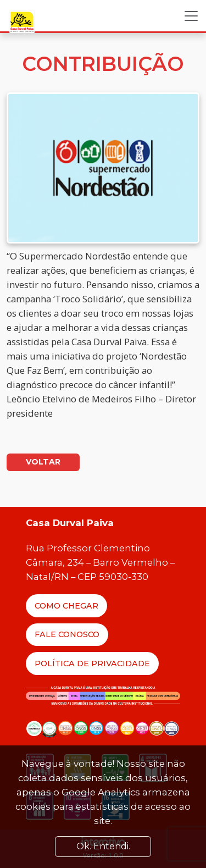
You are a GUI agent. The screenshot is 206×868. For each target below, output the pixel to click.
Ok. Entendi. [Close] (103, 846)
